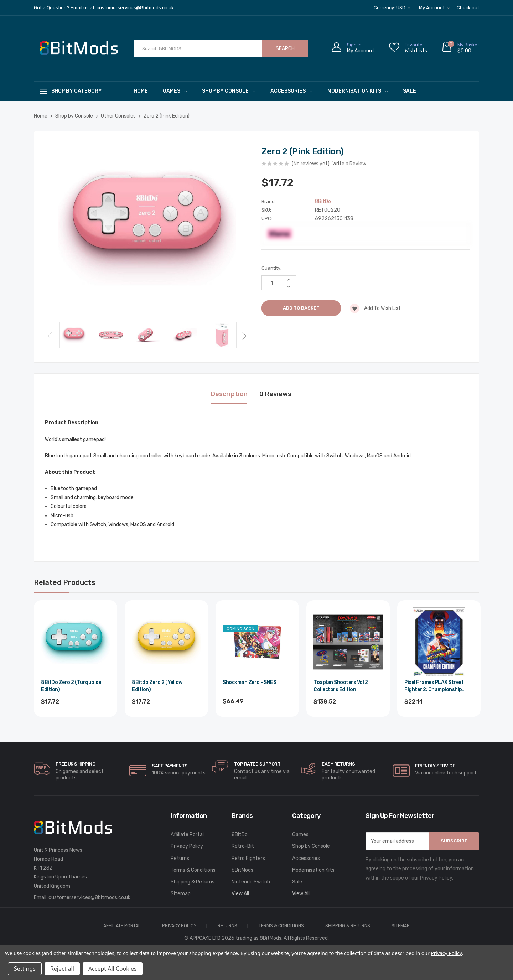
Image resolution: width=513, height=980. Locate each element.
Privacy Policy (187, 846)
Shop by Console (229, 91)
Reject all (62, 969)
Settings (25, 969)
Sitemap (181, 894)
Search (285, 49)
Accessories (291, 91)
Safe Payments (170, 766)
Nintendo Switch (251, 882)
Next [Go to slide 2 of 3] (244, 336)
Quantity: (271, 268)
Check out (468, 8)
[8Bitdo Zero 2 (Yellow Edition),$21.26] (166, 642)
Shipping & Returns (193, 882)
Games (175, 91)
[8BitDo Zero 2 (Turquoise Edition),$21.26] (76, 642)
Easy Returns (338, 764)
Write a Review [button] (349, 164)
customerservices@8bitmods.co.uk (89, 898)
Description (229, 394)
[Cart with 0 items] (460, 49)
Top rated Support (257, 764)
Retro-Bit (243, 846)
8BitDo (240, 834)
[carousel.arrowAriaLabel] (42, 769)
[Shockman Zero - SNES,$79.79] (257, 642)
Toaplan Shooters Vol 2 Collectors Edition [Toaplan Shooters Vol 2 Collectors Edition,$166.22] (341, 686)
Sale (410, 91)
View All (240, 894)
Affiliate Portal (187, 834)
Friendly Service (435, 766)
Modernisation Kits (358, 91)
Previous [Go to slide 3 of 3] (50, 336)
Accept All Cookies (113, 969)
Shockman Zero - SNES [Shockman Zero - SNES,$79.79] (249, 682)
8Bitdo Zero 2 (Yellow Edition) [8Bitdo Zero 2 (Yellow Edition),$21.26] (157, 686)
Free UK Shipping (75, 764)
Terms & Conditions (193, 870)
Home (141, 91)
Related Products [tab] (65, 582)
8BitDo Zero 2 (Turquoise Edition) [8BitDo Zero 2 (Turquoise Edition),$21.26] (71, 686)
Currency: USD (392, 8)
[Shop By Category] (78, 91)
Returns (180, 858)
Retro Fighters (248, 858)
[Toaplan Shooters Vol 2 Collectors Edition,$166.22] (348, 642)
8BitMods (242, 870)
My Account (434, 8)
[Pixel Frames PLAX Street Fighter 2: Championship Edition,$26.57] (439, 642)
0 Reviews (275, 394)
